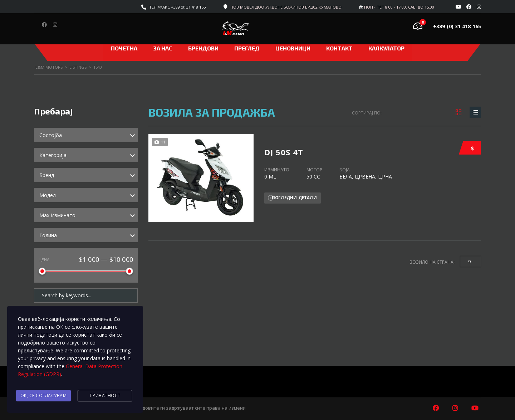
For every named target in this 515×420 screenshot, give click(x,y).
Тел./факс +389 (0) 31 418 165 (177, 7)
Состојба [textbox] (51, 135)
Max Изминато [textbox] (57, 215)
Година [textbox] (48, 235)
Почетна (124, 48)
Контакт (339, 48)
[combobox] (86, 135)
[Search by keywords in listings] (86, 294)
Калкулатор (386, 48)
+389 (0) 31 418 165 (457, 26)
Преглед (247, 48)
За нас (163, 48)
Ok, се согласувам (44, 396)
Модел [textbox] (48, 195)
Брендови (203, 48)
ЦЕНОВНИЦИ (293, 48)
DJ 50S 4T (284, 147)
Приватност (105, 396)
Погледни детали (295, 196)
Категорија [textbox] (53, 155)
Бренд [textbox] (47, 175)
